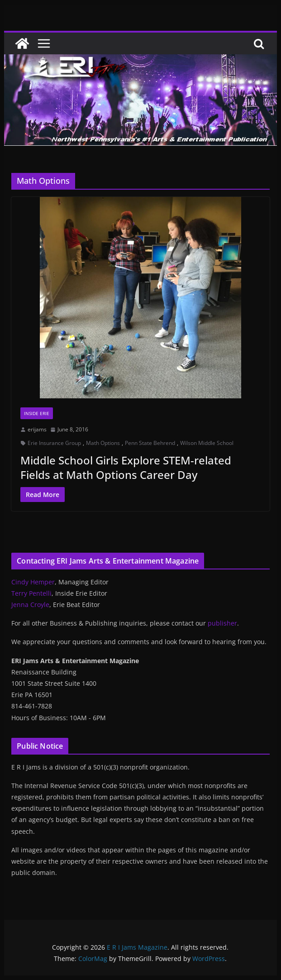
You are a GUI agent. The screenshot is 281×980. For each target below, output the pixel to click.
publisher (222, 623)
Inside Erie (37, 413)
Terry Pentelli (31, 593)
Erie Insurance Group (54, 443)
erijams (37, 429)
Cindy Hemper (33, 582)
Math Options (103, 443)
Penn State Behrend (150, 443)
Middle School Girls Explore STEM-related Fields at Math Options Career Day (126, 467)
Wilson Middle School (207, 443)
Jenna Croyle (30, 605)
